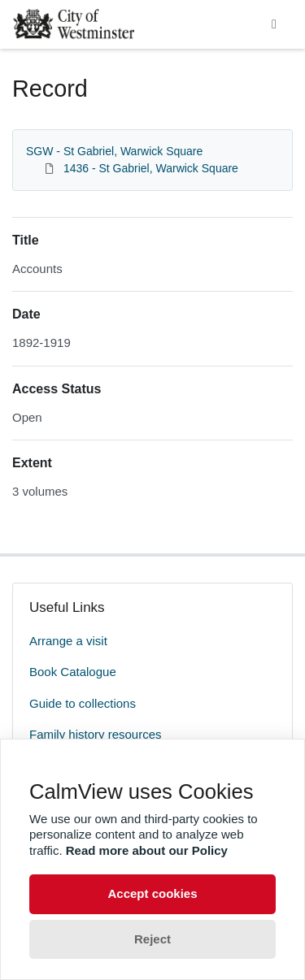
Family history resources (96, 734)
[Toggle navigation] (274, 24)
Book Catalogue (73, 672)
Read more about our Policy (147, 850)
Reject (152, 939)
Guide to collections (83, 703)
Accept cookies (152, 893)
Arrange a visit (68, 641)
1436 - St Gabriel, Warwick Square (151, 168)
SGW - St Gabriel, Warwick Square (114, 151)
